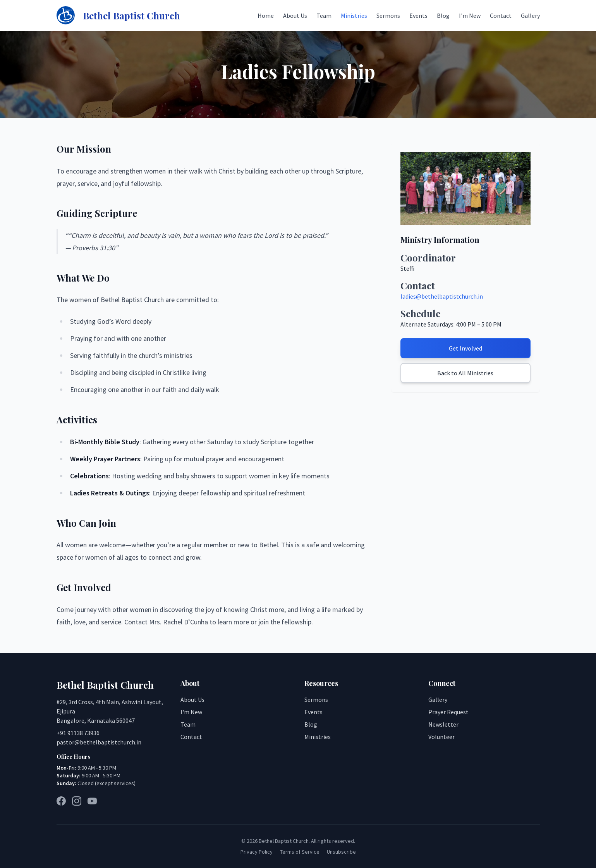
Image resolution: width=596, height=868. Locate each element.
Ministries (354, 15)
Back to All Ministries (465, 373)
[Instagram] (77, 801)
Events (418, 15)
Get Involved (465, 348)
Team (324, 15)
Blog (443, 15)
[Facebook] (61, 801)
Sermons (388, 15)
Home (266, 15)
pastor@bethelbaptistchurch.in (99, 742)
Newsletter (443, 724)
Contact (501, 15)
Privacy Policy (257, 852)
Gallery (530, 15)
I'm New (470, 15)
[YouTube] (92, 801)
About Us (295, 15)
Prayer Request (448, 712)
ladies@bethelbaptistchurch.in (442, 296)
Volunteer (441, 737)
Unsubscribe (341, 852)
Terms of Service (300, 852)
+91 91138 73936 (78, 733)
